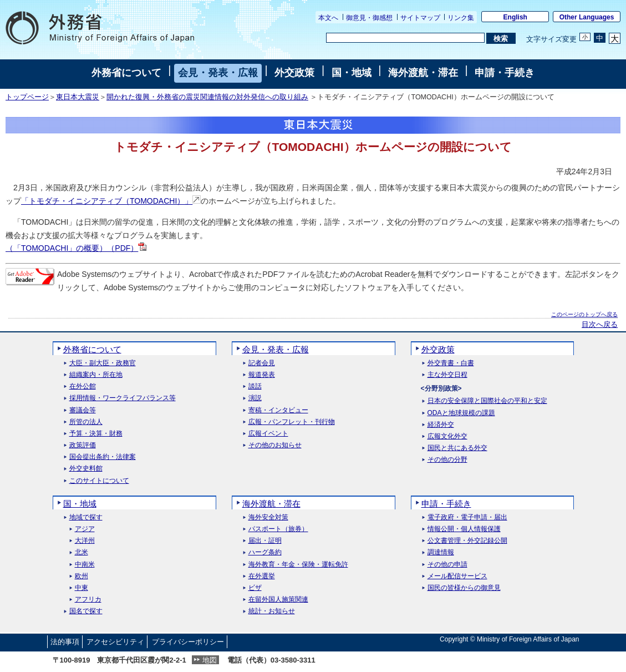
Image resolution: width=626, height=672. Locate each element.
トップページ (27, 97)
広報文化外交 (447, 436)
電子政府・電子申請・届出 (467, 517)
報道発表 (262, 375)
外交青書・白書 (451, 363)
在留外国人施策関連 (278, 600)
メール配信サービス (457, 576)
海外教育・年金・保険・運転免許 (298, 565)
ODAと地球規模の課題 (461, 413)
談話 (255, 386)
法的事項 (65, 642)
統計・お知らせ (272, 611)
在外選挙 (262, 576)
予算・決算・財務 (96, 434)
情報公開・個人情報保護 (464, 529)
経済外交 (441, 425)
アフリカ (88, 600)
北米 (82, 552)
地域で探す (86, 517)
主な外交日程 (447, 375)
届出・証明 (265, 541)
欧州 (82, 576)
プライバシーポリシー (188, 642)
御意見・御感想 (369, 18)
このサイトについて (99, 481)
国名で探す (86, 611)
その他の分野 (447, 460)
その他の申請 (447, 565)
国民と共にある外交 (457, 448)
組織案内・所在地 (96, 375)
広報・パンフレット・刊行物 (292, 422)
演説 (255, 398)
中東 (82, 588)
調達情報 (441, 552)
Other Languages (587, 17)
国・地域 (352, 73)
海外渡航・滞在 (423, 73)
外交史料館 (86, 469)
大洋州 (85, 541)
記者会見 (262, 363)
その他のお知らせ (275, 445)
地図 (210, 660)
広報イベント (268, 434)
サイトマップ (420, 18)
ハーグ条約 (265, 552)
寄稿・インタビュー (278, 410)
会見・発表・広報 (218, 73)
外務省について (126, 73)
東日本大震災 (78, 97)
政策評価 (83, 445)
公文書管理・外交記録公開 (467, 541)
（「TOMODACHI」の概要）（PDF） (76, 248)
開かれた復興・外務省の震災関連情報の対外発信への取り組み (207, 97)
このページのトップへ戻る (584, 314)
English (515, 17)
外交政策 (294, 73)
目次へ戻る (600, 325)
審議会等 (83, 410)
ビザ (255, 588)
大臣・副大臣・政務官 (103, 363)
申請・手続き (505, 73)
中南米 (85, 565)
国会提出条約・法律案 (103, 457)
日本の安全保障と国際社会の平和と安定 (487, 401)
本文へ (328, 18)
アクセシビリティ (115, 642)
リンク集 (461, 18)
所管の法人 (86, 422)
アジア (85, 529)
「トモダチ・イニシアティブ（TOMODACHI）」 (111, 201)
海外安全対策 (268, 517)
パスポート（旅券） (278, 529)
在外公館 (83, 386)
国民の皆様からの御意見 (464, 588)
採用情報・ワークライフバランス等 (123, 398)
